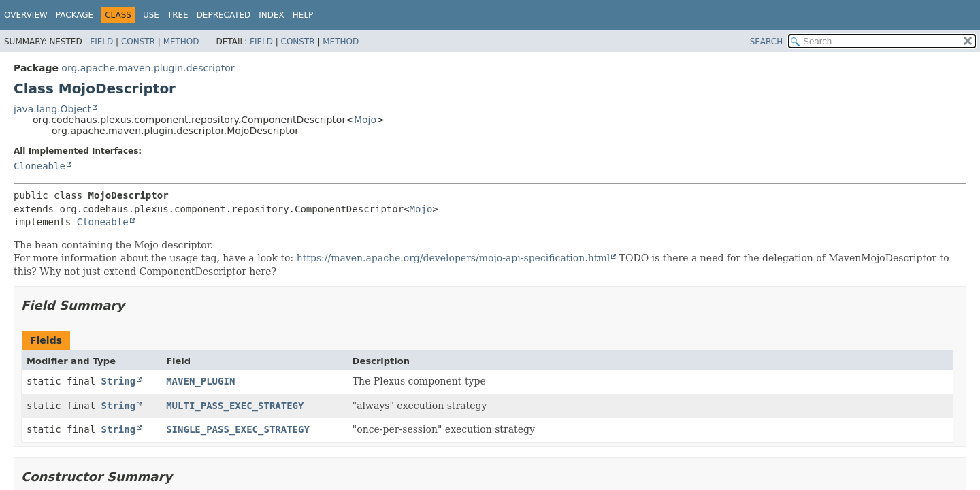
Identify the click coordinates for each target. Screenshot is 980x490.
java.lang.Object (52, 109)
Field (101, 42)
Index (272, 15)
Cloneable (39, 166)
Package (75, 15)
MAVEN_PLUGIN (200, 381)
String (119, 381)
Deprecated (224, 15)
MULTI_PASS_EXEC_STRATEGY (235, 406)
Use (151, 15)
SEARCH (767, 42)
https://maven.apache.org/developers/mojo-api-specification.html (453, 258)
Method (181, 42)
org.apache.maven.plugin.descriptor (148, 68)
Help (303, 15)
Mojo (365, 120)
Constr (138, 42)
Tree (178, 15)
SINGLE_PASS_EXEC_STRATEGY (238, 429)
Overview (26, 15)
